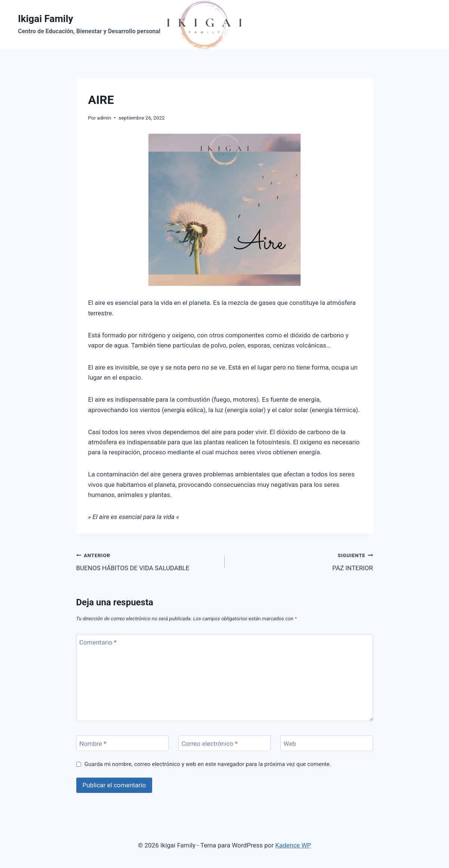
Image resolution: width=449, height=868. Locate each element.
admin (104, 118)
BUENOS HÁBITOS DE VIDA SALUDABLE (147, 561)
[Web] (327, 743)
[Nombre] (123, 743)
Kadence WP (293, 845)
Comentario (98, 642)
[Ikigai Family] (130, 24)
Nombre (93, 744)
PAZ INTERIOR (302, 561)
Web (290, 744)
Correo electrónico (210, 744)
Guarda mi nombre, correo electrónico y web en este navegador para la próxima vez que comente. (208, 764)
